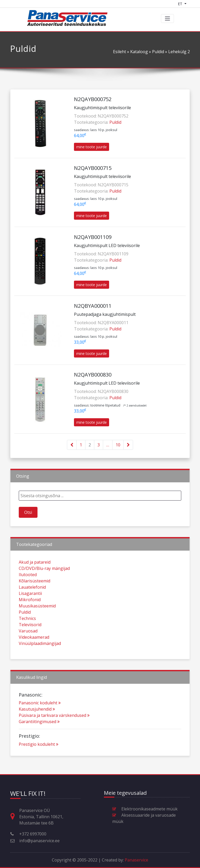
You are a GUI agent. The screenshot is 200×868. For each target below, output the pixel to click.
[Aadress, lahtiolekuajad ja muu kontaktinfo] (15, 817)
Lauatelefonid (32, 605)
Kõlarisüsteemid (35, 599)
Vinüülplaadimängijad (40, 661)
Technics (27, 636)
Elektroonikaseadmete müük (149, 809)
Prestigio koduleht (39, 762)
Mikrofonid (30, 618)
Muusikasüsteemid (37, 624)
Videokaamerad (34, 655)
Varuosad (28, 649)
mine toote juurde (92, 147)
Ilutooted (28, 593)
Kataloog (139, 52)
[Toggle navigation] (167, 19)
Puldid (158, 52)
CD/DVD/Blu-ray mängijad (44, 586)
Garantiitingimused (39, 740)
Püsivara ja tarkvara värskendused (54, 733)
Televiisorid (30, 643)
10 (118, 445)
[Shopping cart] (194, 4)
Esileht (120, 52)
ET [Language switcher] (181, 4)
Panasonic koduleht (40, 721)
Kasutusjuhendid (37, 727)
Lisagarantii (30, 611)
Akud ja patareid (35, 580)
